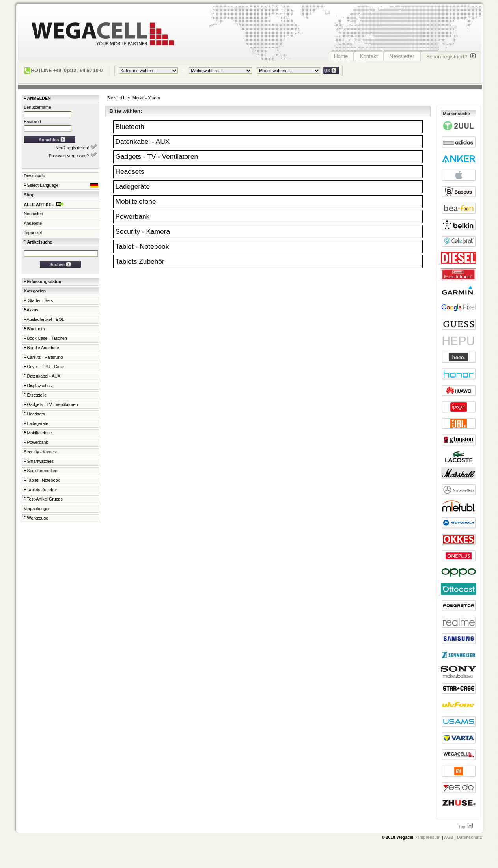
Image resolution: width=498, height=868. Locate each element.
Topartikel (33, 233)
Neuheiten (34, 214)
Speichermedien (41, 471)
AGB (449, 837)
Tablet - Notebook (42, 480)
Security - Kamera (41, 452)
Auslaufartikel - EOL (44, 319)
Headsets (35, 414)
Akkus (31, 310)
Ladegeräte (36, 423)
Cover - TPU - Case (44, 367)
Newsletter (402, 56)
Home (341, 56)
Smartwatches (39, 461)
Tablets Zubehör (41, 490)
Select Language (61, 185)
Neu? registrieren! (76, 147)
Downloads (35, 176)
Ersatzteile (35, 395)
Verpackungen (37, 509)
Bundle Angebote (42, 348)
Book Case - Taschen (46, 338)
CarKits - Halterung (44, 357)
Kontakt (368, 56)
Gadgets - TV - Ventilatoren (51, 404)
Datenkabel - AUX (42, 376)
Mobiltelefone (38, 433)
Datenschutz (469, 837)
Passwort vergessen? (73, 155)
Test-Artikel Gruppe (44, 499)
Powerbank (36, 442)
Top (465, 827)
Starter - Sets (39, 300)
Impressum (430, 837)
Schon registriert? (451, 56)
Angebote (33, 223)
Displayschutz (39, 386)
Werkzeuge (36, 518)
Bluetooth (35, 329)
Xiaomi (154, 98)
